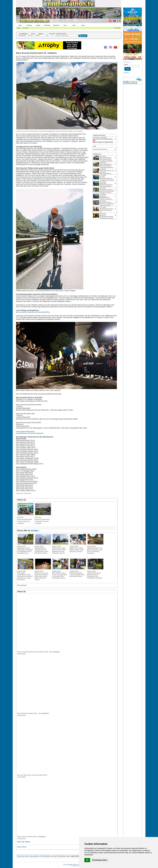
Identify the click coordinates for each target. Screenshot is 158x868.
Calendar (29, 25)
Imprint (75, 865)
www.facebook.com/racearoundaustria (30, 433)
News (20, 25)
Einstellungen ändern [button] (100, 860)
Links (74, 25)
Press (65, 865)
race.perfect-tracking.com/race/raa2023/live (34, 312)
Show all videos (24, 842)
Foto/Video (47, 25)
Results (38, 25)
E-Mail (126, 65)
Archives (127, 73)
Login (83, 25)
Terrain (33, 34)
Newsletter (26, 28)
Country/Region (23, 34)
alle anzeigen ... (34, 531)
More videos (22, 847)
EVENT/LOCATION (61, 34)
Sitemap (70, 865)
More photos (22, 585)
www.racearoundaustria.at (25, 431)
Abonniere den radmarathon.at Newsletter (34, 856)
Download (56, 25)
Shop (65, 25)
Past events (52, 34)
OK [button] (87, 860)
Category (41, 34)
